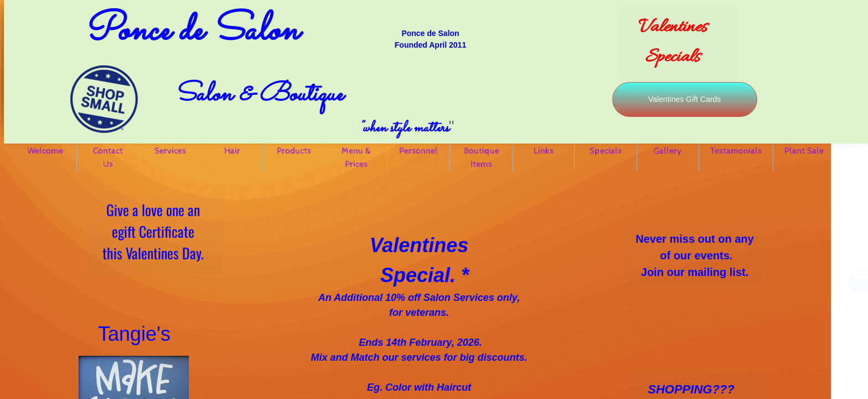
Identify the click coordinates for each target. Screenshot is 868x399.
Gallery (668, 151)
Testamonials (736, 151)
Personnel (418, 151)
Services (170, 151)
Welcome (45, 151)
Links (544, 151)
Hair (232, 151)
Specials (606, 151)
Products (294, 151)
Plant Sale (804, 151)
